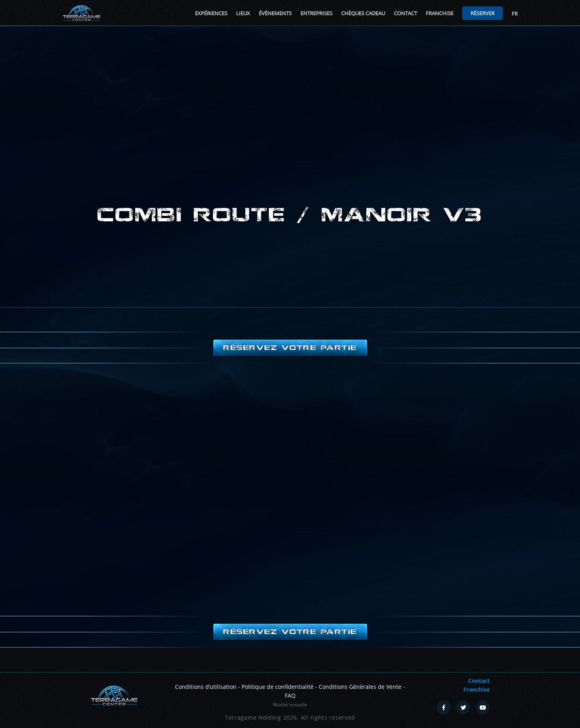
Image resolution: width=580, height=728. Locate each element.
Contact (405, 13)
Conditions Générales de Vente (360, 687)
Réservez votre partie (290, 348)
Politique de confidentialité (278, 687)
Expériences (211, 13)
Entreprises (316, 13)
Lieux (243, 13)
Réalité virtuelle (290, 705)
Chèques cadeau (363, 13)
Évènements (275, 13)
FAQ (290, 695)
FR (515, 14)
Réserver (483, 13)
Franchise (440, 13)
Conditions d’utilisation (206, 687)
